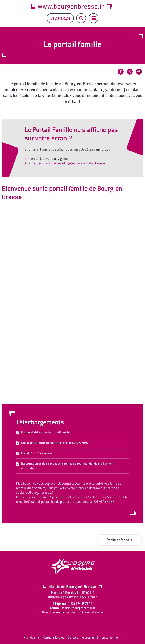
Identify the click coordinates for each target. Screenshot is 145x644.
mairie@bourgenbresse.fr (79, 608)
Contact (73, 638)
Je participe (60, 18)
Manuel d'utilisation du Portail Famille (45, 432)
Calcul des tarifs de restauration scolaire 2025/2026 (54, 443)
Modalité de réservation (36, 453)
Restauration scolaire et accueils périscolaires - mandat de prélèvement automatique (68, 466)
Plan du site (31, 638)
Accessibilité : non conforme (100, 638)
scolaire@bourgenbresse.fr (35, 493)
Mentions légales (53, 638)
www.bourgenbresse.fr (71, 7)
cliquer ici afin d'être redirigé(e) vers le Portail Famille (68, 163)
